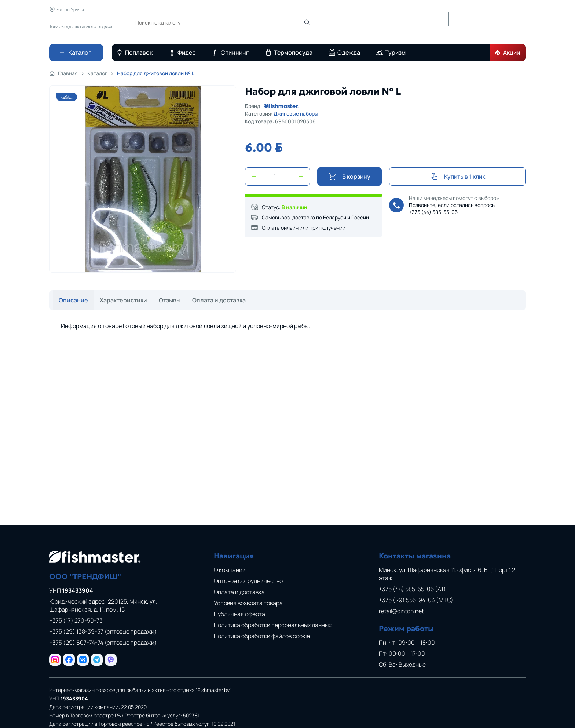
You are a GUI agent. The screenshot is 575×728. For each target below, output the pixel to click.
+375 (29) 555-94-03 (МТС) (416, 600)
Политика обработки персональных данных (273, 625)
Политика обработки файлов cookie (262, 636)
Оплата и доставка (259, 9)
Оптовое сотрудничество (248, 581)
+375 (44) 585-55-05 (433, 212)
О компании (144, 9)
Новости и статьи (185, 9)
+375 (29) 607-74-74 (103, 643)
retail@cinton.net (401, 611)
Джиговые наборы (296, 114)
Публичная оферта (239, 614)
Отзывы (221, 9)
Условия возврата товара (248, 603)
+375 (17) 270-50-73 (76, 620)
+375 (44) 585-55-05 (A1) (412, 589)
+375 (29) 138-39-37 (103, 631)
